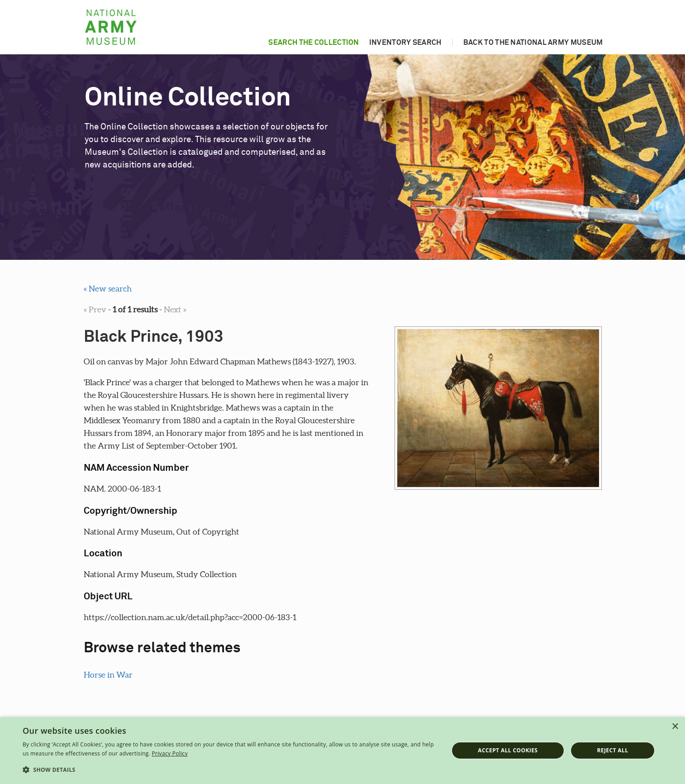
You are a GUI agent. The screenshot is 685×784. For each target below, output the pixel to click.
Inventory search (405, 43)
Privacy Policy (170, 753)
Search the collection (314, 43)
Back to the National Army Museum (533, 43)
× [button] (675, 727)
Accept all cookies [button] (508, 750)
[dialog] (342, 751)
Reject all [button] (613, 750)
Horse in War (108, 675)
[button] (229, 770)
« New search (108, 289)
